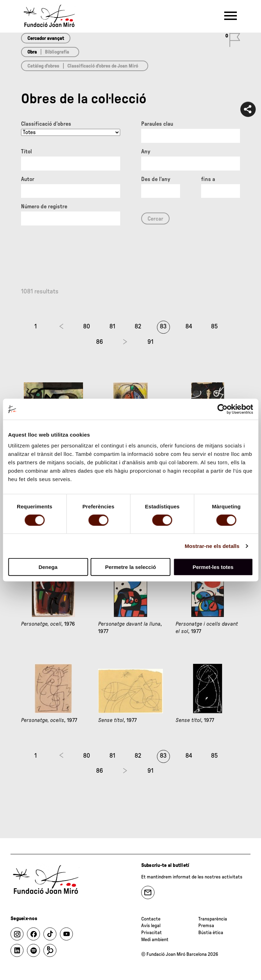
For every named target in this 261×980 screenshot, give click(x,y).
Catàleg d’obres (43, 66)
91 (150, 342)
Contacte (151, 919)
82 (138, 327)
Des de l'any (156, 179)
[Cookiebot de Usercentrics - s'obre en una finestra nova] (222, 409)
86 (99, 342)
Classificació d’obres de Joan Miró (103, 66)
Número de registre (44, 207)
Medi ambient (155, 940)
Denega (48, 567)
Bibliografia (57, 52)
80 (87, 327)
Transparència (213, 919)
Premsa (206, 926)
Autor (28, 179)
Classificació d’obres (46, 124)
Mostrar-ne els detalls (212, 546)
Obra (32, 52)
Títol (26, 152)
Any (146, 152)
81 (112, 327)
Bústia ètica (211, 933)
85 (214, 327)
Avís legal (151, 926)
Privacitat (152, 933)
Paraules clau (157, 124)
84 (189, 327)
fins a (208, 179)
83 (163, 327)
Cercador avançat (46, 39)
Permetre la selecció (130, 567)
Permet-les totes (213, 567)
